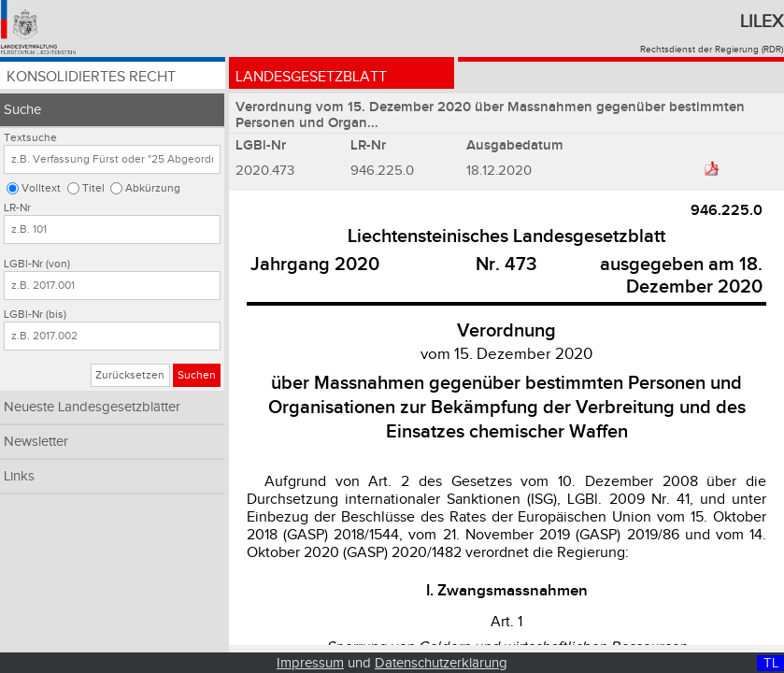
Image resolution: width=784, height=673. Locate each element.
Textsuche (30, 138)
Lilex (762, 21)
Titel (93, 188)
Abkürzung (153, 188)
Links (19, 476)
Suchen (197, 375)
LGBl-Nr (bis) (35, 315)
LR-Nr (17, 208)
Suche (22, 110)
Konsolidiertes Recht (91, 77)
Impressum (310, 663)
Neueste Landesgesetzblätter (92, 407)
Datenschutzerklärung (441, 663)
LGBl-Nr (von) (37, 264)
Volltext (41, 188)
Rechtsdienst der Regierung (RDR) (712, 50)
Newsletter (36, 442)
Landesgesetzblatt (311, 77)
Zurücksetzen (130, 375)
